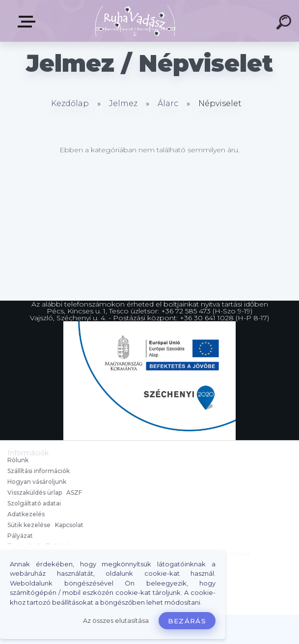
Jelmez (123, 103)
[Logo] (135, 21)
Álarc (168, 103)
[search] (285, 24)
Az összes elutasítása (116, 621)
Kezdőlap (70, 103)
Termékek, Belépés (28, 22)
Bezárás (187, 621)
